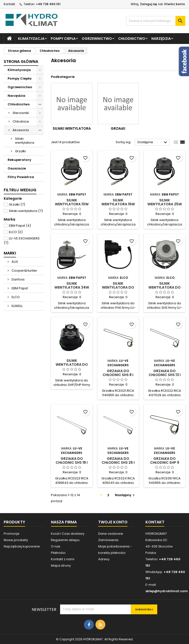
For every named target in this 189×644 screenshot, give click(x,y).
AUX (14, 262)
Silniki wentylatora (25, 141)
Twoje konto (113, 522)
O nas (56, 546)
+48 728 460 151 (48, 4)
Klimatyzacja (31, 39)
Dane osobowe (111, 534)
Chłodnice (21, 121)
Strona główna (21, 62)
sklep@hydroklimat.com (167, 591)
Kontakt (9, 4)
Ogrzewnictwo (97, 39)
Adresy (104, 559)
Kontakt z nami (63, 559)
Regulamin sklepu (65, 540)
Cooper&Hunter (24, 271)
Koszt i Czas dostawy (68, 534)
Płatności (58, 553)
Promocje (12, 534)
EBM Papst (20, 226)
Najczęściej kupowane (22, 546)
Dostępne (153, 142)
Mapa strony (61, 566)
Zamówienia (108, 540)
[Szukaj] (156, 21)
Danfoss (18, 279)
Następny (125, 495)
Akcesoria (21, 130)
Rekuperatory (19, 160)
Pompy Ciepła (63, 39)
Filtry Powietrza (21, 177)
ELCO (16, 232)
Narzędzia (161, 39)
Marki (10, 253)
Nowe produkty (16, 540)
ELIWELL (17, 306)
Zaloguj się (149, 4)
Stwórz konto (174, 4)
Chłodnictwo (132, 39)
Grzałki (20, 151)
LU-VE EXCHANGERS (22, 241)
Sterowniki (21, 113)
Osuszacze (17, 168)
